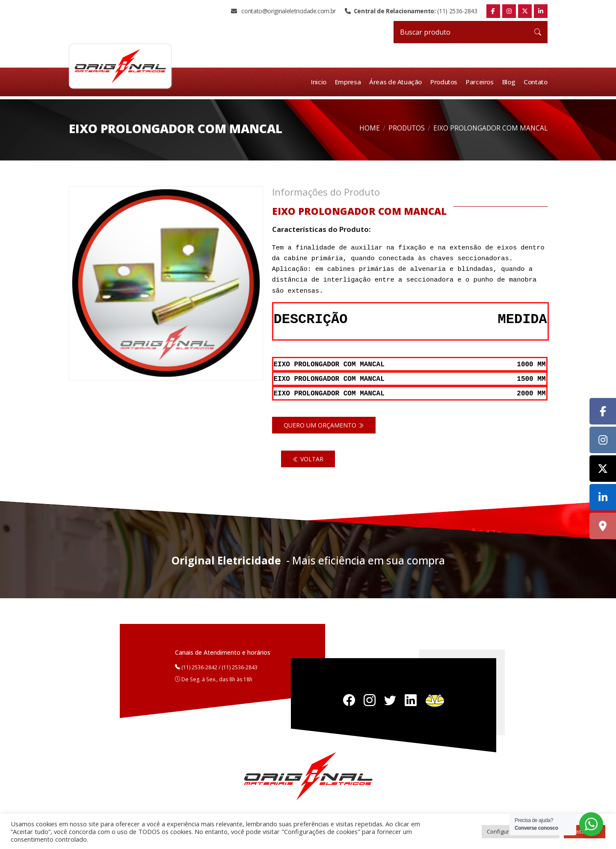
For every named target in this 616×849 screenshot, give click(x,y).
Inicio (320, 82)
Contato (536, 82)
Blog (509, 82)
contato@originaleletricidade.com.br (283, 11)
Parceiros (481, 82)
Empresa (349, 82)
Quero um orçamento (324, 424)
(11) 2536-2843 (411, 11)
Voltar (308, 458)
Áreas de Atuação (397, 82)
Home (370, 128)
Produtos (445, 82)
